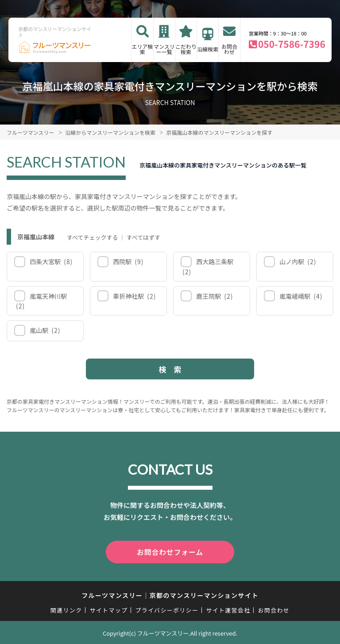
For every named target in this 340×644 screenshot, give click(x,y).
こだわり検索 (186, 49)
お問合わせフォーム (170, 551)
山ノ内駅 (297, 262)
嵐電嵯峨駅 (300, 296)
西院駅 (128, 262)
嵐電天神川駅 (41, 301)
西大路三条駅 (208, 267)
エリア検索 (143, 49)
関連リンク (66, 609)
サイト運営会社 (228, 609)
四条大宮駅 (51, 262)
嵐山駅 (44, 330)
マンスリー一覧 (164, 49)
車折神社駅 (134, 296)
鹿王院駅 (214, 296)
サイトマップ (109, 609)
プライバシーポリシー (167, 609)
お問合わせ (229, 49)
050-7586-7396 (292, 44)
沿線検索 (208, 49)
